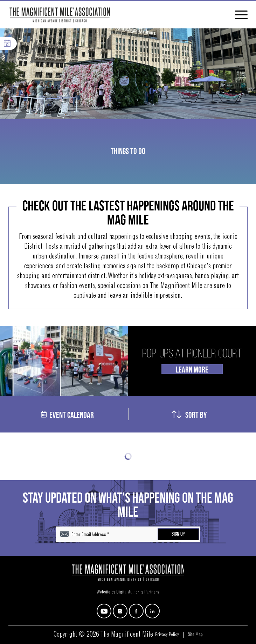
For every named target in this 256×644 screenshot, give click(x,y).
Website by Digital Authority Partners (128, 592)
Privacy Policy (167, 635)
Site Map (195, 635)
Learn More (192, 369)
